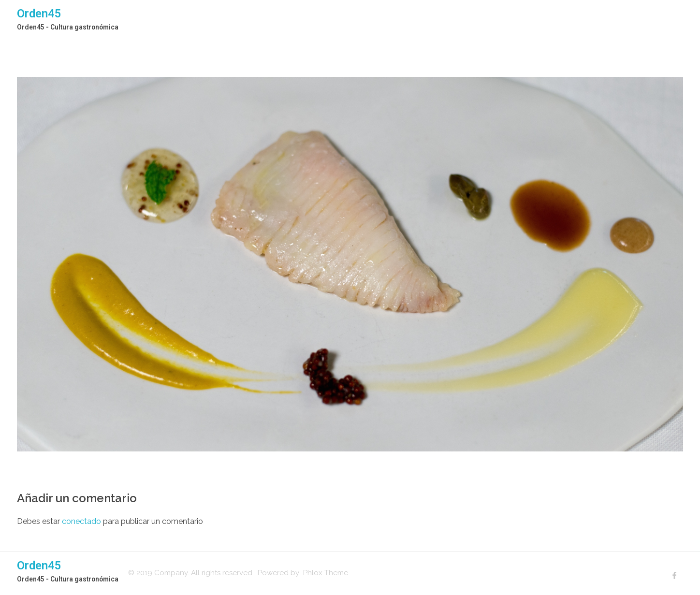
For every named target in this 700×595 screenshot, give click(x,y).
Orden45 (39, 14)
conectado (81, 521)
